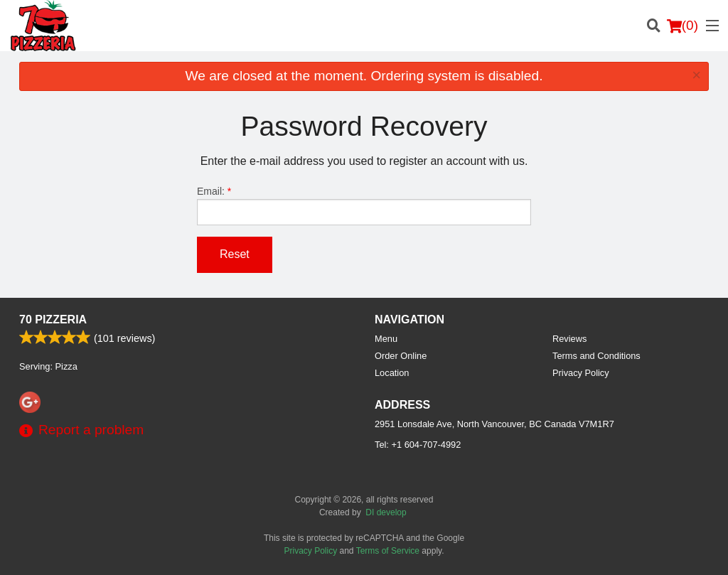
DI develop (386, 512)
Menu (386, 339)
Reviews (569, 339)
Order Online (401, 356)
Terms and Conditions (596, 356)
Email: (364, 205)
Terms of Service (388, 551)
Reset (235, 254)
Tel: (418, 445)
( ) (682, 26)
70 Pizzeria (53, 319)
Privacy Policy (581, 373)
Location (392, 373)
